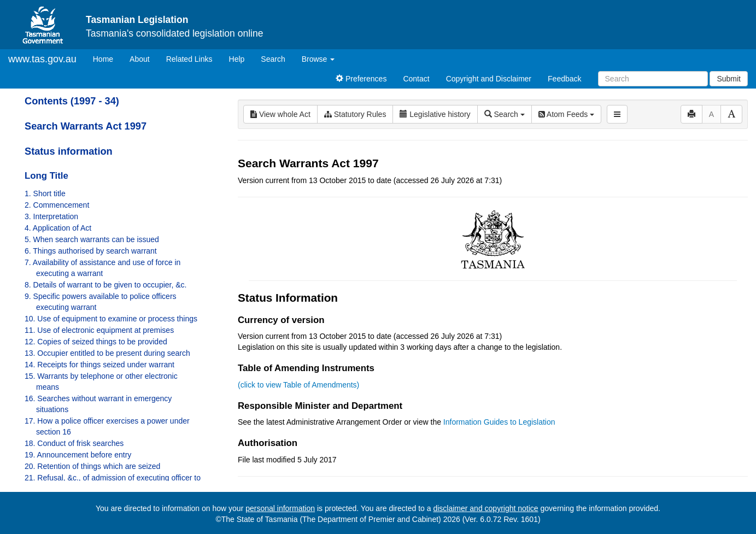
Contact (416, 79)
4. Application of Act (58, 228)
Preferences (361, 79)
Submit (729, 79)
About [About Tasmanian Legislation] (140, 59)
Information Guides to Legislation (499, 422)
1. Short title (45, 193)
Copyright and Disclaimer (489, 79)
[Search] (653, 79)
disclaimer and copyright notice (485, 508)
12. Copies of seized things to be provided (96, 342)
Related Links (189, 59)
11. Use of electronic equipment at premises (99, 330)
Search (273, 59)
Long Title (46, 176)
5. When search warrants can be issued (92, 239)
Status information (69, 151)
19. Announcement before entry (78, 455)
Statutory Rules (355, 114)
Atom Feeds (566, 114)
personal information (280, 508)
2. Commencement (57, 205)
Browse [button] (318, 59)
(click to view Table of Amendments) (298, 385)
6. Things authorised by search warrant (91, 251)
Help (237, 59)
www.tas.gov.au (42, 59)
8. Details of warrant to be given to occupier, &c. (106, 285)
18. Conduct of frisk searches (74, 443)
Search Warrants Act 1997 (86, 126)
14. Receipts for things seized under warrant (99, 365)
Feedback (564, 79)
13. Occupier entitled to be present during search (107, 353)
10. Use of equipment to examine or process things (111, 319)
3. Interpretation (51, 216)
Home (107, 58)
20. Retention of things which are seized (92, 466)
